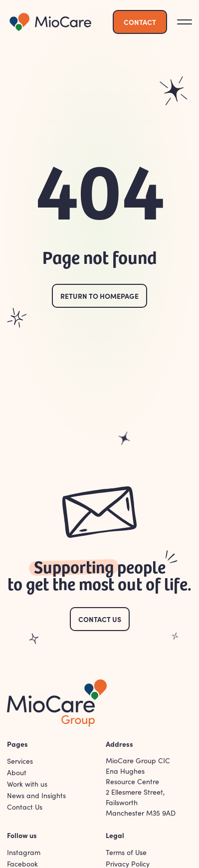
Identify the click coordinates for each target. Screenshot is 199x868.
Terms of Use (126, 852)
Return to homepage (99, 296)
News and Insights (36, 795)
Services (20, 761)
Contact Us (100, 619)
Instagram (24, 852)
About (17, 772)
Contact (140, 22)
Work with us (27, 784)
